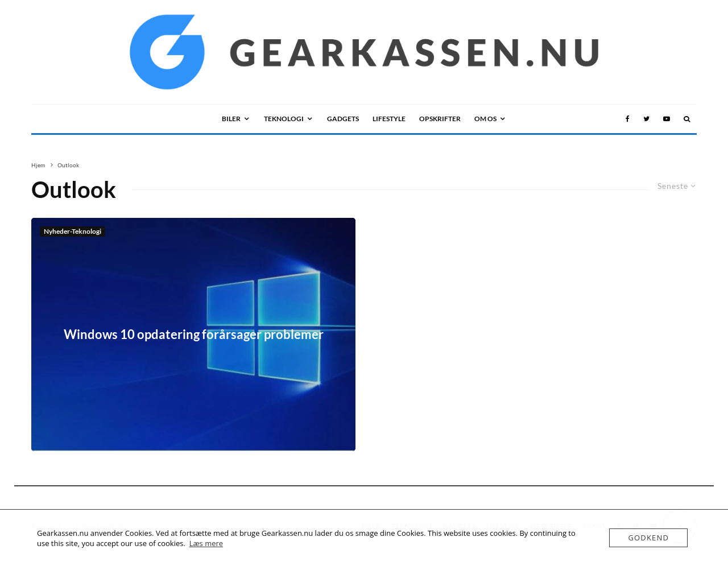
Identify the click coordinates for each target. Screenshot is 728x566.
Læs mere (206, 543)
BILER (231, 119)
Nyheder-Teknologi (73, 231)
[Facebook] (628, 119)
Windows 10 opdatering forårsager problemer (194, 334)
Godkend (648, 538)
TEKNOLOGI (284, 119)
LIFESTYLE (389, 119)
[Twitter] (646, 119)
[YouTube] (667, 119)
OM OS (485, 119)
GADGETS (343, 119)
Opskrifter (440, 119)
